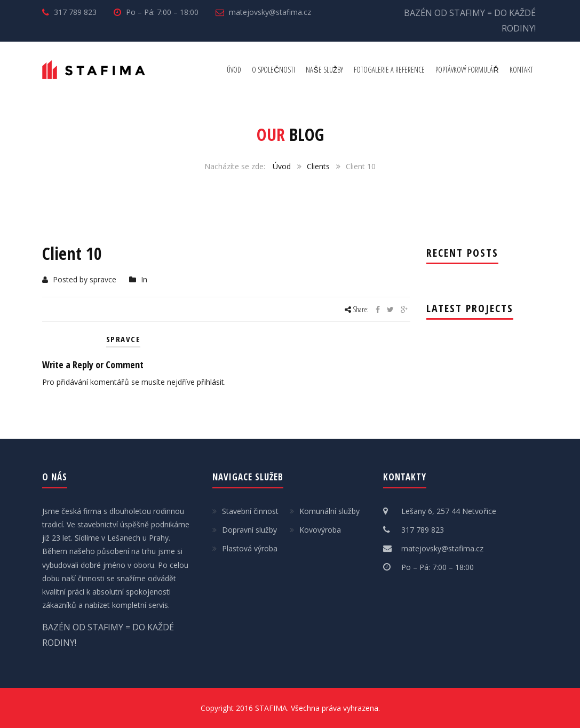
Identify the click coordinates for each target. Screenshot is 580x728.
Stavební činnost (250, 511)
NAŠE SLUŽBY (324, 70)
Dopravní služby (249, 530)
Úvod (282, 166)
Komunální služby (329, 511)
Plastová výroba (250, 548)
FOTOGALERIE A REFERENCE (389, 70)
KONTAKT (521, 70)
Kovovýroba (320, 530)
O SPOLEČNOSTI (273, 70)
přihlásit (210, 382)
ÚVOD (234, 70)
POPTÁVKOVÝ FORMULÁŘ (467, 70)
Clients (318, 166)
